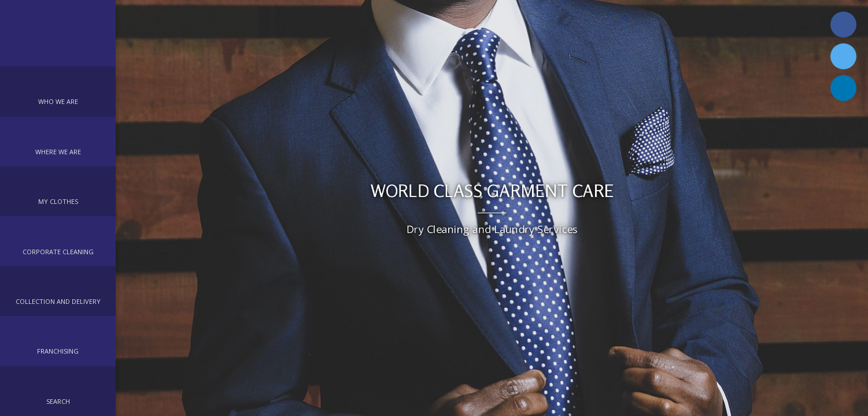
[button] (58, 91)
